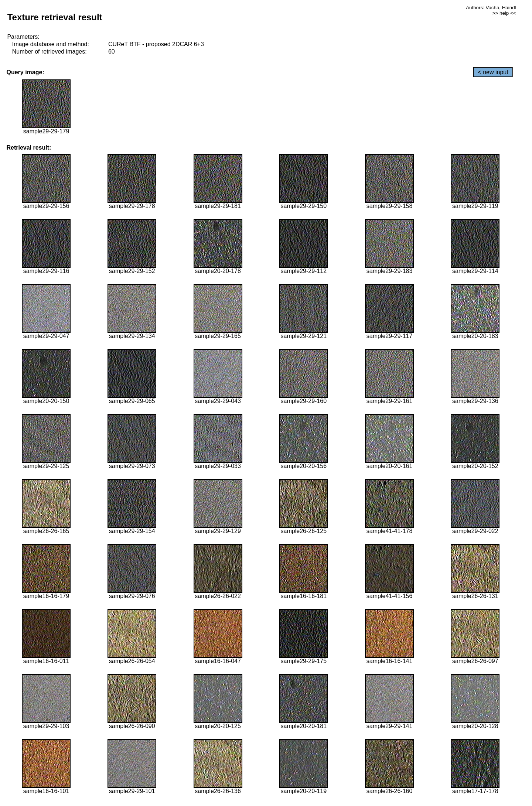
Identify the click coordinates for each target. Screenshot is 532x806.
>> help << (504, 13)
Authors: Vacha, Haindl (491, 8)
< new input (493, 72)
